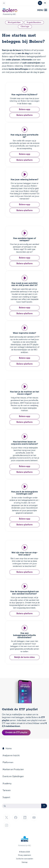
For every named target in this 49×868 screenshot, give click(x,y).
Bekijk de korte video (24, 657)
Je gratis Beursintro (34, 22)
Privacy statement (24, 855)
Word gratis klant (14, 22)
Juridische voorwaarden (25, 859)
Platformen (8, 762)
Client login (25, 27)
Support (6, 797)
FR (45, 3)
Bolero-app (25, 109)
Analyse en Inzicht (11, 755)
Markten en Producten (13, 769)
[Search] (22, 806)
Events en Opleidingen (13, 776)
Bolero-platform (25, 115)
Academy (7, 783)
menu (42, 10)
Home (7, 748)
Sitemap (25, 862)
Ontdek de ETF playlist (16, 732)
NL (40, 3)
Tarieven (7, 790)
